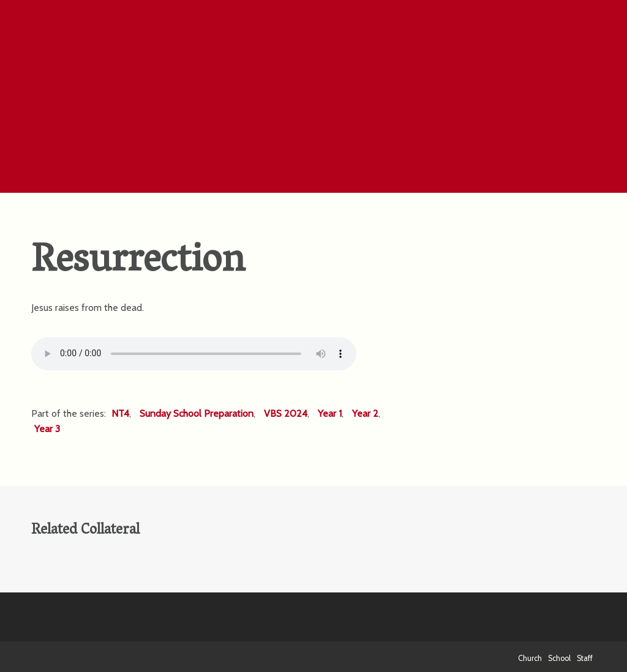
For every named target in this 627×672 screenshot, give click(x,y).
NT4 (120, 413)
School (559, 658)
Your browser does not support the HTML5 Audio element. (194, 354)
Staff (585, 658)
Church (530, 658)
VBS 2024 (286, 413)
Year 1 (330, 413)
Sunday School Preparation (197, 413)
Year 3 (47, 429)
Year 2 (365, 413)
